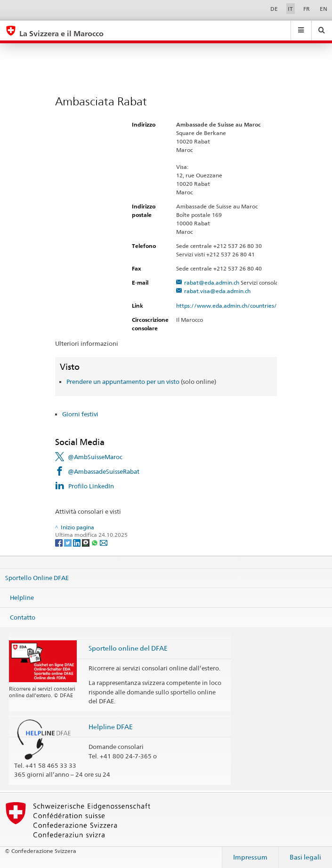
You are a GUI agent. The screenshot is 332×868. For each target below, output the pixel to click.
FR (307, 9)
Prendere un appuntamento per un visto (123, 382)
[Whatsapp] (95, 542)
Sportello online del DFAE (128, 648)
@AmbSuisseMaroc (95, 457)
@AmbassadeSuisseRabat (104, 471)
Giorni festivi (80, 414)
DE (274, 9)
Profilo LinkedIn (91, 486)
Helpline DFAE (111, 727)
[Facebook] (60, 542)
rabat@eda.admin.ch (212, 283)
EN (324, 9)
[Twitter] (69, 542)
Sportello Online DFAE (37, 578)
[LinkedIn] (77, 542)
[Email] (104, 542)
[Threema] (86, 542)
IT (290, 9)
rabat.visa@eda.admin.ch (217, 291)
